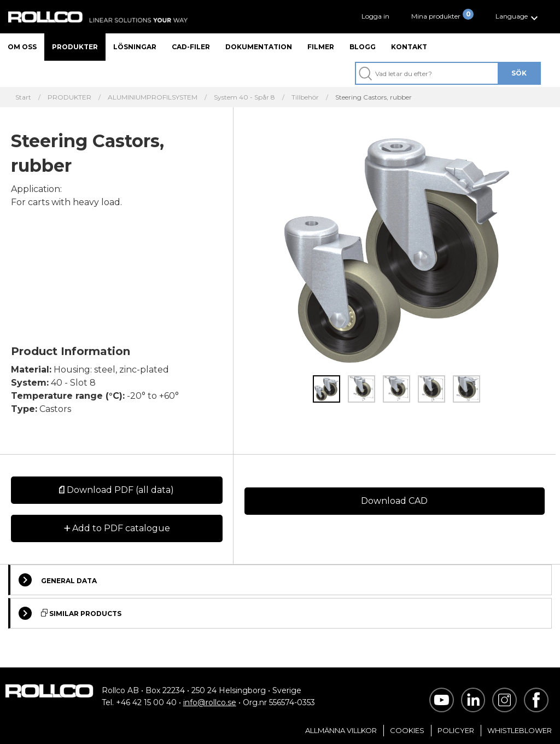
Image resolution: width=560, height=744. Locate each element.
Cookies (407, 730)
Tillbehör (305, 97)
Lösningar (135, 47)
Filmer (321, 47)
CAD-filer (191, 47)
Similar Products (70, 613)
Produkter (75, 47)
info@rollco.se (210, 702)
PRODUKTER (69, 97)
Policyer (456, 730)
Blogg (363, 47)
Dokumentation (259, 47)
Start (23, 97)
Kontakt (409, 47)
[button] (518, 17)
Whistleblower (520, 730)
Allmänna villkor (341, 730)
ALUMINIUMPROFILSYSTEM (153, 97)
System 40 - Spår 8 (244, 97)
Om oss (22, 47)
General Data (58, 580)
